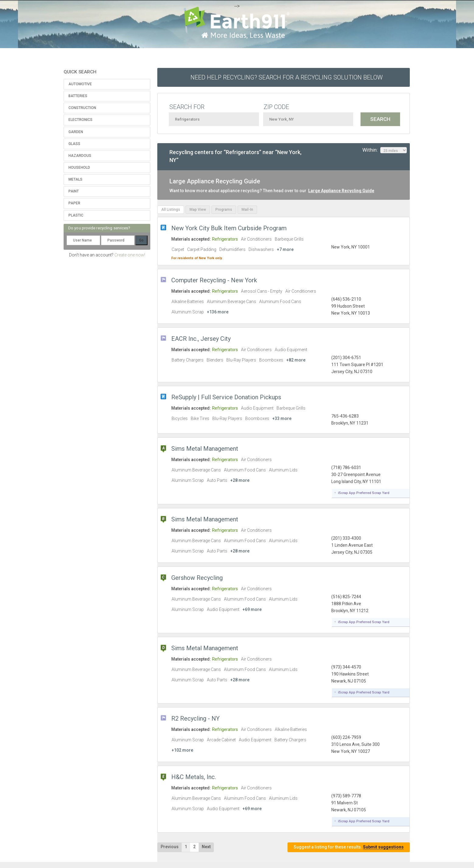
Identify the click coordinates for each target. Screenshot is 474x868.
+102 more (182, 750)
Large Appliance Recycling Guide (341, 191)
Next (206, 847)
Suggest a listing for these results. (349, 847)
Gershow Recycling (197, 578)
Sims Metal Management (205, 449)
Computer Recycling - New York (214, 280)
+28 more (240, 480)
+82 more (296, 360)
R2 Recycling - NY (195, 718)
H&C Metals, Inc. (194, 777)
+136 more (218, 312)
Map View (198, 210)
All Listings (171, 210)
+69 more (252, 609)
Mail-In (247, 210)
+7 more (285, 249)
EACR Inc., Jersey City (201, 339)
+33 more (282, 418)
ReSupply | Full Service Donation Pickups (226, 397)
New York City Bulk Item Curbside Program (229, 228)
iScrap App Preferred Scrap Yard (364, 493)
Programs (224, 210)
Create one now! (130, 255)
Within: (385, 150)
